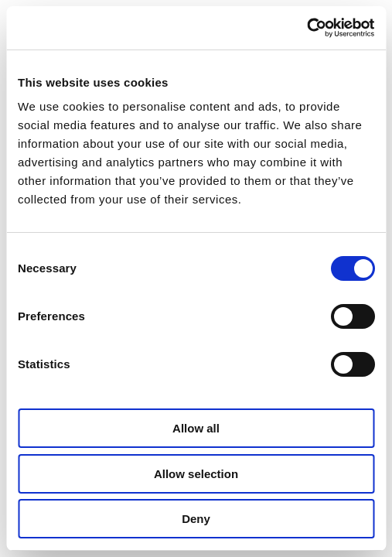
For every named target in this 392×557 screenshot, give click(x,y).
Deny (196, 519)
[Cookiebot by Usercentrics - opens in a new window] (307, 28)
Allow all (196, 428)
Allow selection (196, 474)
